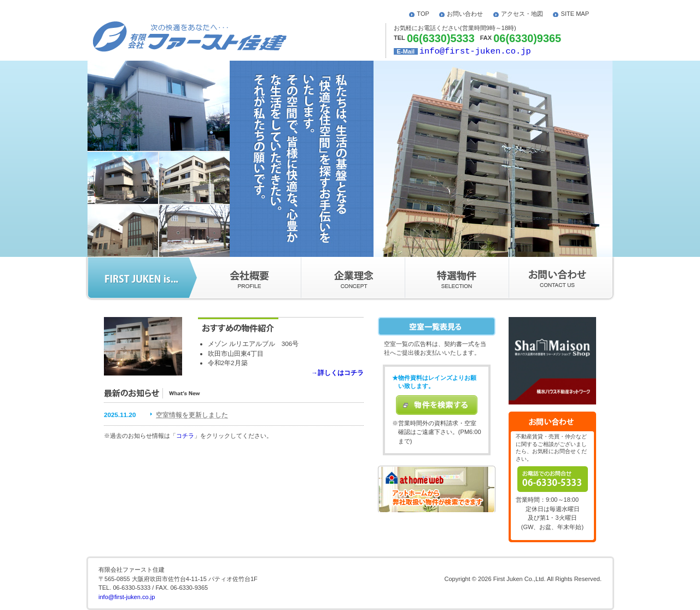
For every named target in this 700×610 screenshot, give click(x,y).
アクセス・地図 (522, 14)
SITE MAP (575, 14)
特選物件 (457, 278)
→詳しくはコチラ (337, 373)
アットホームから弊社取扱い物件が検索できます (437, 489)
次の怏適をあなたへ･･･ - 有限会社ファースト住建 (190, 37)
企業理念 (353, 278)
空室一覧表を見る (437, 326)
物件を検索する (437, 405)
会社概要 (245, 278)
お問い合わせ (465, 14)
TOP (423, 14)
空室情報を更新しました (192, 415)
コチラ (185, 436)
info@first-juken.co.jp (475, 51)
